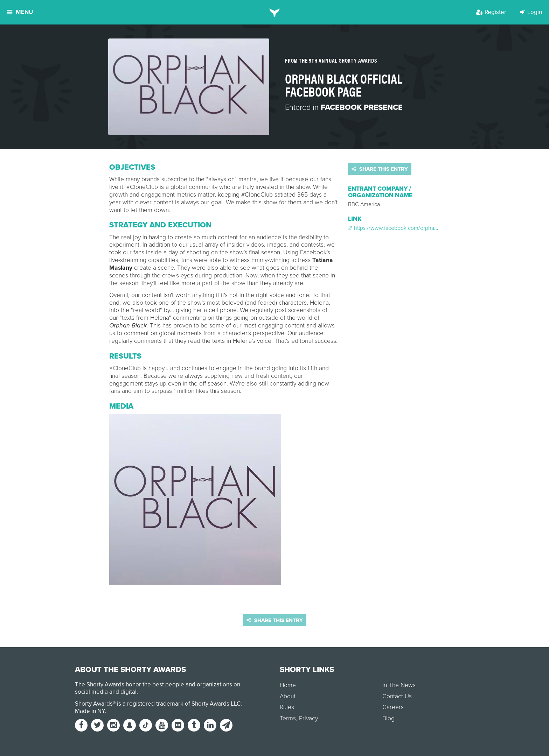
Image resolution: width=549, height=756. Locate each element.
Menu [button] (20, 12)
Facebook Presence (362, 107)
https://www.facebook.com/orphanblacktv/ (402, 228)
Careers (393, 707)
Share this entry (380, 169)
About (288, 696)
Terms (288, 718)
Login (531, 12)
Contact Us (397, 696)
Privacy (308, 718)
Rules (287, 707)
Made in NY (90, 711)
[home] (275, 12)
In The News (399, 685)
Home (288, 685)
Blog (388, 718)
